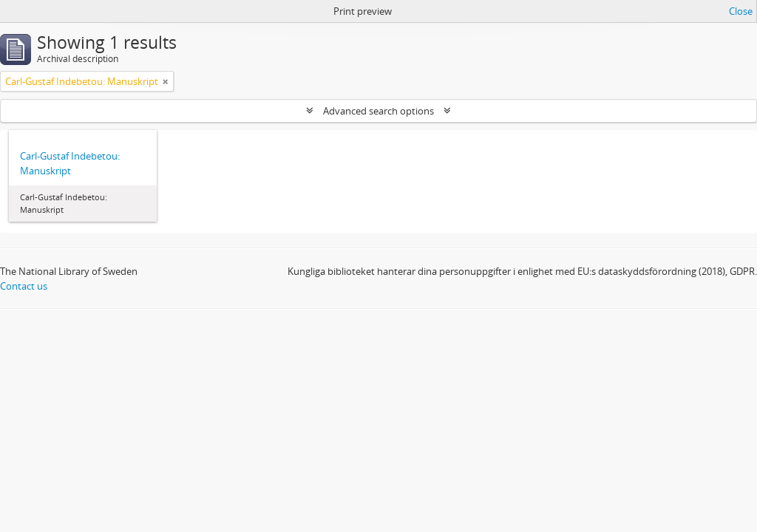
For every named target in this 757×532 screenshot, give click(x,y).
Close (741, 11)
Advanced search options (378, 111)
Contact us (24, 286)
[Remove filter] (166, 81)
